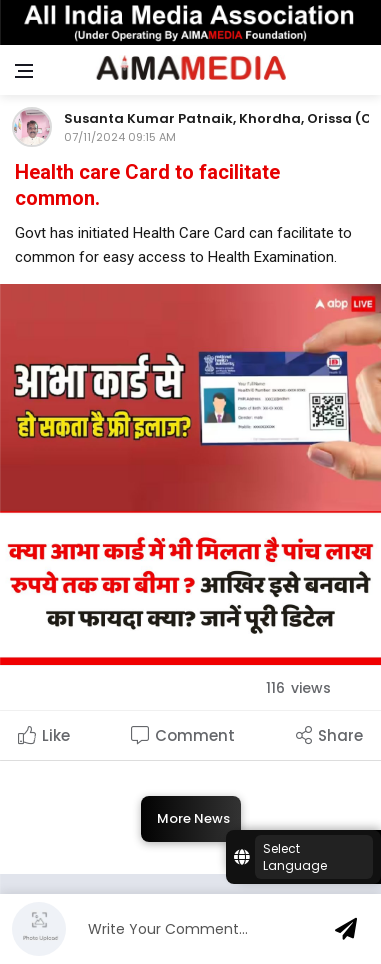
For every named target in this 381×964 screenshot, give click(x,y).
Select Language (295, 857)
